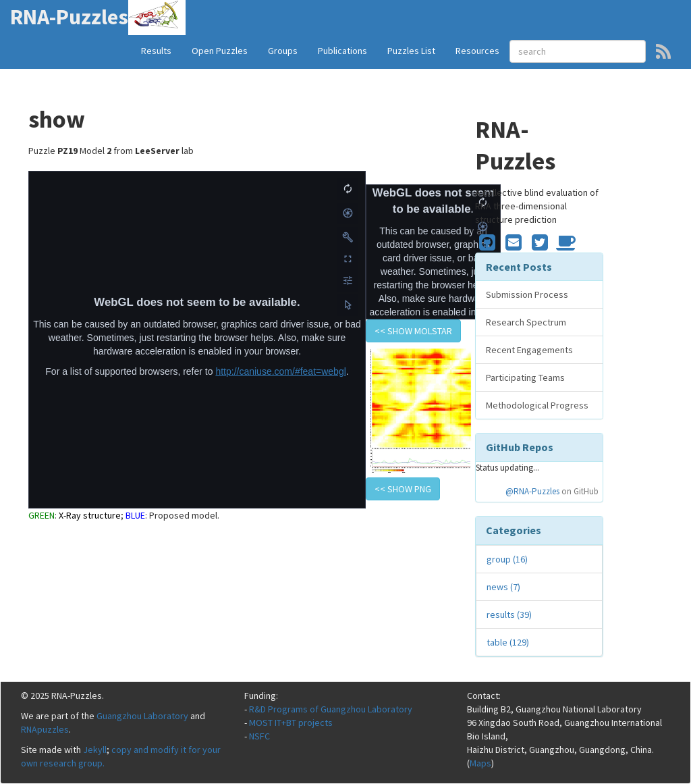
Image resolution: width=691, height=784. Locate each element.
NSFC (259, 736)
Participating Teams (525, 377)
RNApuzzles (45, 729)
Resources (477, 51)
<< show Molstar (413, 331)
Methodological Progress (537, 405)
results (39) (509, 615)
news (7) (503, 587)
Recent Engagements (529, 350)
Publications (342, 51)
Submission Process (527, 294)
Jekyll (95, 750)
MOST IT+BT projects (291, 723)
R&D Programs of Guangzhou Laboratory (331, 709)
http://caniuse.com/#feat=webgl (280, 371)
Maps (480, 763)
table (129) (508, 642)
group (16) (507, 559)
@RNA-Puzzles (532, 491)
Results (156, 51)
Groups (283, 51)
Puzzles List (411, 51)
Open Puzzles (220, 51)
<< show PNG (403, 489)
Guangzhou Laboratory (142, 716)
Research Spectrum (526, 322)
